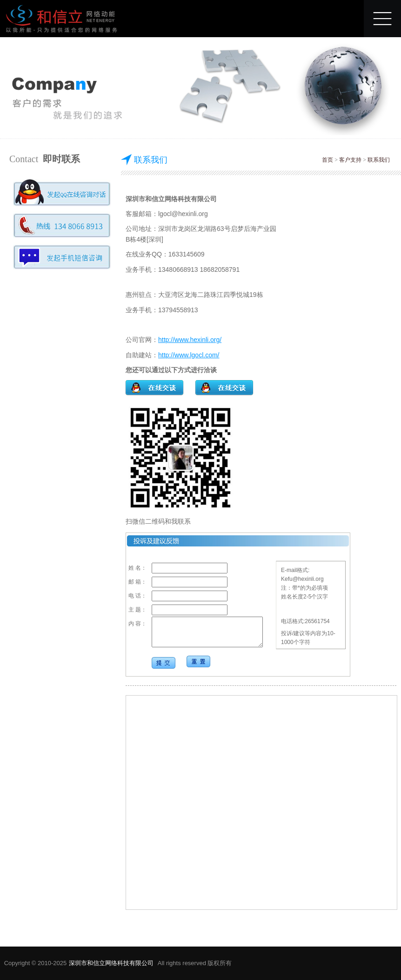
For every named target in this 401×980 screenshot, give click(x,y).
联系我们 (379, 160)
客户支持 (350, 160)
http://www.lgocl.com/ (189, 355)
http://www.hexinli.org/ (190, 340)
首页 (327, 160)
